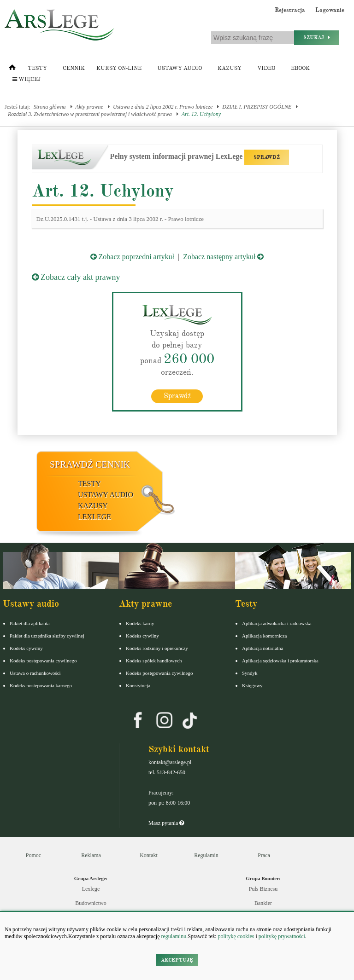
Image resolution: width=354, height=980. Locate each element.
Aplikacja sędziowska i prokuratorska (280, 661)
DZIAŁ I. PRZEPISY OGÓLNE (257, 107)
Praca (264, 855)
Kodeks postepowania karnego (41, 685)
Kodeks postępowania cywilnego (43, 661)
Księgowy (252, 685)
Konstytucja (138, 685)
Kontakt (149, 855)
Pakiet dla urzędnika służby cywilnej (47, 636)
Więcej (27, 79)
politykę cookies (236, 936)
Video (266, 68)
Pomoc (33, 855)
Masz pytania (166, 823)
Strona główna (50, 107)
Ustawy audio (180, 68)
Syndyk (250, 673)
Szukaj (317, 38)
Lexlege (91, 889)
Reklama (91, 855)
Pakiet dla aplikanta (30, 623)
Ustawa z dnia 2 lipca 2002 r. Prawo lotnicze (163, 107)
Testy (37, 68)
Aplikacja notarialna (263, 648)
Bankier (263, 903)
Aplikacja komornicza (264, 636)
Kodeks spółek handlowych (154, 661)
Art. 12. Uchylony (201, 114)
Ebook (300, 68)
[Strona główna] (12, 70)
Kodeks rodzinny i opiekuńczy (157, 648)
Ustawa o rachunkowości (35, 673)
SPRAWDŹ (267, 157)
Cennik (74, 68)
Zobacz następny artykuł (223, 257)
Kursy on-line (119, 68)
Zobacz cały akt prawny (76, 277)
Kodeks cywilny (26, 648)
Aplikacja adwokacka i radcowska (277, 623)
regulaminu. (174, 936)
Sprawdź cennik (90, 464)
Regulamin (206, 855)
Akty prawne (89, 107)
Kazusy (230, 68)
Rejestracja (290, 10)
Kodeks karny (140, 623)
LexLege (94, 517)
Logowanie (330, 10)
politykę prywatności (282, 936)
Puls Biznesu (263, 889)
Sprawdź (177, 396)
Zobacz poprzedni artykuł (132, 257)
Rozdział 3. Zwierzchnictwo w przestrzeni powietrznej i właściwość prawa (90, 114)
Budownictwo (91, 903)
